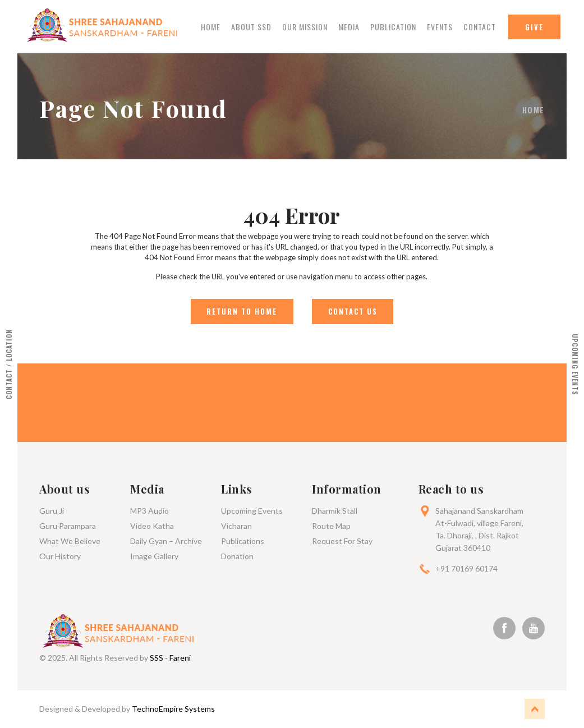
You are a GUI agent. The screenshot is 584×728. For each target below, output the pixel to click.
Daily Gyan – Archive (166, 542)
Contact (480, 27)
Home (211, 27)
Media (349, 27)
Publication (393, 27)
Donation (237, 557)
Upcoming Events (252, 511)
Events (440, 27)
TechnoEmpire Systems (173, 709)
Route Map (331, 526)
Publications (243, 542)
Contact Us (353, 312)
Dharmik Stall (335, 511)
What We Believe (70, 542)
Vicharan (236, 526)
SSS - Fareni (170, 658)
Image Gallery (154, 557)
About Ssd (251, 27)
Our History (60, 557)
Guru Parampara (68, 526)
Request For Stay (342, 542)
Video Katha (152, 526)
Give (534, 27)
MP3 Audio (150, 511)
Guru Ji (52, 511)
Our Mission (305, 27)
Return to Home (241, 312)
